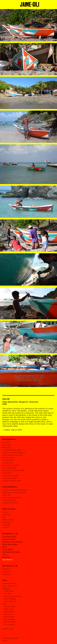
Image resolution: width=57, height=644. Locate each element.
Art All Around (8, 550)
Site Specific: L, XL (10, 534)
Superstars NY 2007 (10, 478)
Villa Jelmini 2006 (9, 500)
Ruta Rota (6, 557)
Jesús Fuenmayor (10, 601)
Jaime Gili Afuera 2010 (11, 465)
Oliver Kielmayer (10, 599)
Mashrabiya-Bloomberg (11, 552)
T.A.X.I (5, 555)
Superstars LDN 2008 (11, 476)
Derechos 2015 (8, 458)
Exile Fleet (6, 515)
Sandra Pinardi (9, 612)
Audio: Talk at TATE (10, 586)
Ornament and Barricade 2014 (14, 453)
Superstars (7, 522)
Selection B (7, 572)
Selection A (7, 569)
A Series (6, 527)
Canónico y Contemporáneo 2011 (15, 490)
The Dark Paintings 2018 (12, 450)
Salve (5, 547)
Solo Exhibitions (9, 439)
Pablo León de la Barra (12, 596)
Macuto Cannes (8, 520)
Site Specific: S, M (10, 566)
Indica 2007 (7, 495)
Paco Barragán (9, 619)
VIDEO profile (9, 591)
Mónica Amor (9, 614)
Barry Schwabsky (10, 622)
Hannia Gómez (9, 617)
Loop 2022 (6, 445)
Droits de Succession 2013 (13, 455)
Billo (4, 517)
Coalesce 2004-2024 (10, 503)
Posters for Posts (9, 539)
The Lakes (6, 525)
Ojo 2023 (6, 442)
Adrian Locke (9, 609)
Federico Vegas (9, 606)
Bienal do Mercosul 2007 (12, 498)
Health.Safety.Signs (10, 544)
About (5, 580)
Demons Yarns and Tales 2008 (14, 493)
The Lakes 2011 (8, 460)
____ (4, 635)
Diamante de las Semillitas (12, 542)
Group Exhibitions (10, 487)
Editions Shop (8, 629)
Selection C (7, 574)
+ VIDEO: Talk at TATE (12, 430)
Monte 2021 (7, 448)
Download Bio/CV (9, 584)
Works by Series (9, 509)
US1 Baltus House (9, 537)
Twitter (5, 641)
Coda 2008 (7, 473)
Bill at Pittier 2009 (9, 468)
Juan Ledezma (9, 624)
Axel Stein (7, 594)
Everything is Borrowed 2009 (13, 470)
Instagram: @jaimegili (11, 638)
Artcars (5, 512)
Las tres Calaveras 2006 (12, 481)
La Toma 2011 (8, 463)
